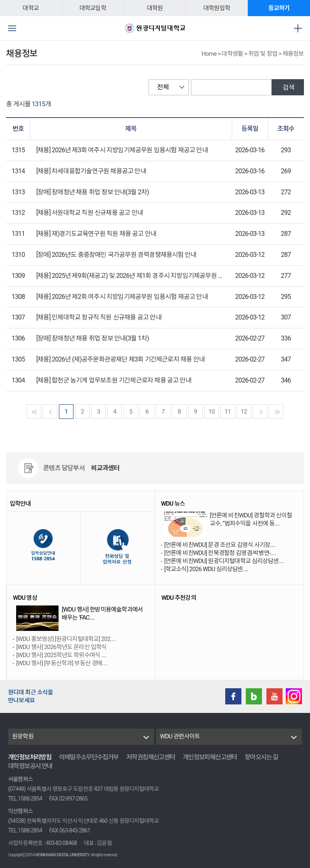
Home (209, 54)
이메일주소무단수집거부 (89, 757)
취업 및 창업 (263, 54)
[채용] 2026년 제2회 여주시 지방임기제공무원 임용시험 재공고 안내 (122, 297)
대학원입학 (217, 8)
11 (227, 412)
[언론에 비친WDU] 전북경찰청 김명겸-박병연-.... (220, 553)
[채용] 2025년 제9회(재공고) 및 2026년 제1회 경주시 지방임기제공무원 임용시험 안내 (145, 276)
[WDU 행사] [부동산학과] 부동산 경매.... (62, 663)
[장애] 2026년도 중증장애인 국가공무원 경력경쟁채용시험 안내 (116, 255)
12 (244, 412)
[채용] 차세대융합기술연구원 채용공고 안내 (91, 171)
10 (211, 412)
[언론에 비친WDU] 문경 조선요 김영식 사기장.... (220, 545)
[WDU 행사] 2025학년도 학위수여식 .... (61, 655)
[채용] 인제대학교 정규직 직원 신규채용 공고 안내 (99, 317)
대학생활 (232, 54)
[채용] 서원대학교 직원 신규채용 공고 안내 (90, 213)
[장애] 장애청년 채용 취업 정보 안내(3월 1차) (93, 338)
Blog (254, 696)
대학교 (31, 8)
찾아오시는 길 (261, 757)
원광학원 (23, 736)
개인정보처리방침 (30, 757)
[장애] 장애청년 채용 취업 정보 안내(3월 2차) (93, 192)
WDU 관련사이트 (180, 736)
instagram (294, 696)
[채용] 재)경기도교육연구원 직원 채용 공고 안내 (96, 234)
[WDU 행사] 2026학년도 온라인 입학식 (61, 647)
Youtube (274, 696)
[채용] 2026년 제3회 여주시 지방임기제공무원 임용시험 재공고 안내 (122, 150)
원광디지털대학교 (155, 28)
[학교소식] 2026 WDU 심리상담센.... (206, 569)
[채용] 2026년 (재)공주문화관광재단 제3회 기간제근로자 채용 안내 (120, 359)
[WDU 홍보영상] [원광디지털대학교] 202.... (66, 639)
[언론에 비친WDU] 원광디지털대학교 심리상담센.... (224, 561)
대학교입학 (93, 8)
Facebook (233, 696)
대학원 (155, 8)
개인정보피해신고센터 (210, 757)
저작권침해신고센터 (151, 757)
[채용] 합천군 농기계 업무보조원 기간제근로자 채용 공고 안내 (114, 380)
